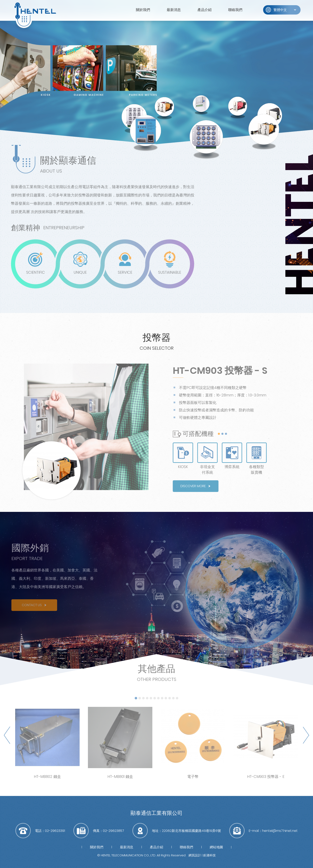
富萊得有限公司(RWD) (35, 15)
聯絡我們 (235, 10)
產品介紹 (205, 10)
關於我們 (143, 10)
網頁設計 (195, 855)
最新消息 (174, 10)
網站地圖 (216, 847)
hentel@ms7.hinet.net (280, 831)
